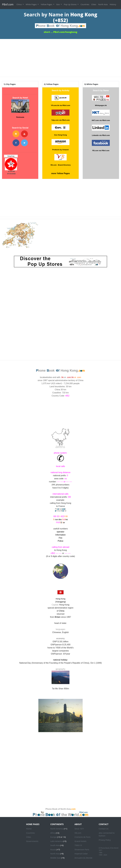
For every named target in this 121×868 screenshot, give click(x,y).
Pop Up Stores (70, 4)
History (113, 4)
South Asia (55, 845)
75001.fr (78, 845)
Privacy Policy (105, 840)
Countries (85, 4)
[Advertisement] (60, 57)
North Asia (103, 4)
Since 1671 (79, 829)
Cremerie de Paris (82, 837)
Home (29, 829)
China (19, 4)
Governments (32, 841)
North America (57, 829)
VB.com (78, 833)
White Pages (31, 4)
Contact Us (104, 829)
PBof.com (8, 4)
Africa (53, 833)
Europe (53, 837)
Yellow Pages (47, 4)
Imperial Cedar (81, 854)
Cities (94, 4)
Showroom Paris (82, 849)
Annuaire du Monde (83, 858)
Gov (58, 4)
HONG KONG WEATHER (60, 410)
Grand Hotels (80, 841)
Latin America (56, 841)
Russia (53, 849)
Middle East (55, 858)
